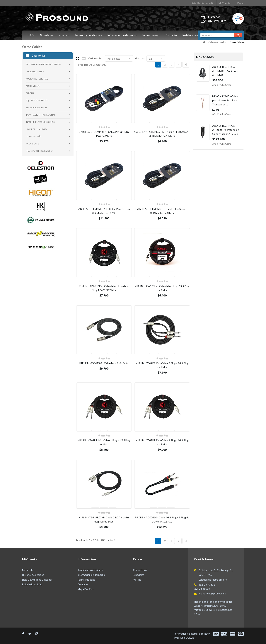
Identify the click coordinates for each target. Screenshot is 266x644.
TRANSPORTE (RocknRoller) (40, 151)
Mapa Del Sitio (86, 589)
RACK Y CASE (32, 144)
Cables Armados (217, 42)
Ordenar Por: (96, 58)
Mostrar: (140, 58)
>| (186, 65)
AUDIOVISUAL (33, 86)
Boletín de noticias (32, 584)
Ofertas (64, 35)
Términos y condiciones (88, 35)
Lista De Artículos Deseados (37, 580)
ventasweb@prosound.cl (213, 594)
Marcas (137, 580)
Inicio (31, 35)
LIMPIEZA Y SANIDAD (36, 129)
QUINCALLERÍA (33, 136)
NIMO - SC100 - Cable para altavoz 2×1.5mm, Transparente (225, 100)
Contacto (173, 35)
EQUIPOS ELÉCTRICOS (37, 100)
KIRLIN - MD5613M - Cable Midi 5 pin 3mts (104, 363)
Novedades (47, 35)
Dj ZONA (30, 93)
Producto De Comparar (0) (93, 65)
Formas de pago (152, 35)
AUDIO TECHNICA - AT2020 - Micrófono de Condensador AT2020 (226, 130)
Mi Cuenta (225, 3)
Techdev (205, 634)
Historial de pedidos (33, 575)
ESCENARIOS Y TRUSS (36, 108)
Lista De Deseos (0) (202, 3)
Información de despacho (122, 35)
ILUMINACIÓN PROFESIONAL (41, 115)
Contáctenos (140, 570)
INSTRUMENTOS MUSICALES (40, 122)
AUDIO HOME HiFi (35, 71)
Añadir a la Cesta (222, 85)
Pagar (241, 3)
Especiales (139, 575)
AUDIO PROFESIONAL (37, 79)
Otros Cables (237, 42)
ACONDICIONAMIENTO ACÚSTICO (43, 64)
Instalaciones (192, 35)
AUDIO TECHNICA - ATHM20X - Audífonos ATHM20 (225, 71)
